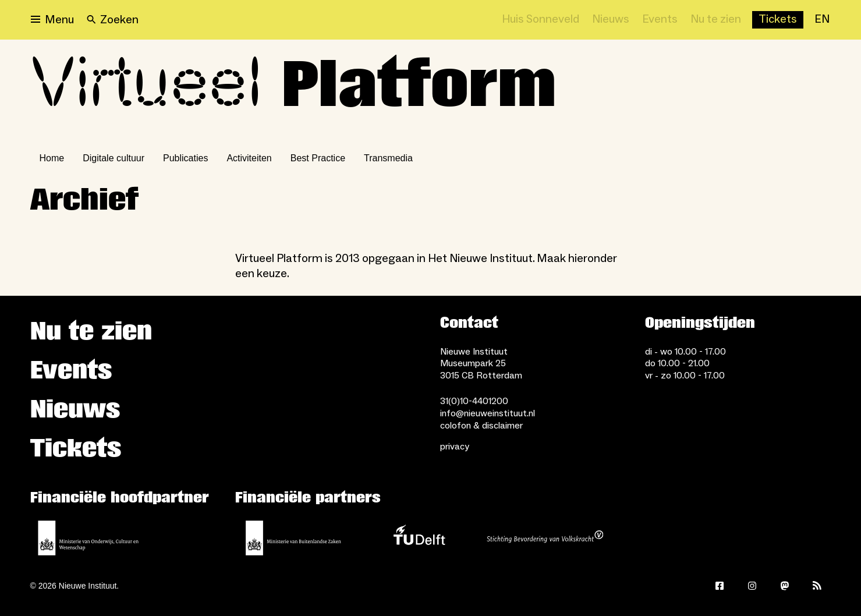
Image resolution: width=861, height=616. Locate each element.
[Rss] (817, 586)
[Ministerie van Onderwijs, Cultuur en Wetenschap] (88, 538)
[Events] (660, 20)
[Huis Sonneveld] (541, 20)
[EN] (822, 20)
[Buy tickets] (778, 20)
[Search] (113, 20)
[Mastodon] (785, 586)
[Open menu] (52, 20)
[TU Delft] (419, 538)
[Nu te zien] (716, 20)
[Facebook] (720, 586)
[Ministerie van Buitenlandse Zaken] (293, 538)
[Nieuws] (611, 20)
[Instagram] (752, 586)
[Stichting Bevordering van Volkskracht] (545, 538)
